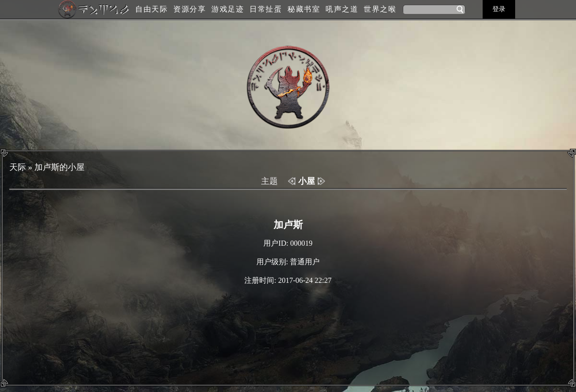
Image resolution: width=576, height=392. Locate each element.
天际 (18, 167)
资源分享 (190, 9)
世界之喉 (380, 9)
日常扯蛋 (266, 9)
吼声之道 (342, 9)
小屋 (307, 181)
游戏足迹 (228, 9)
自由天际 (151, 9)
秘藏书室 (304, 9)
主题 (269, 181)
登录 (499, 9)
